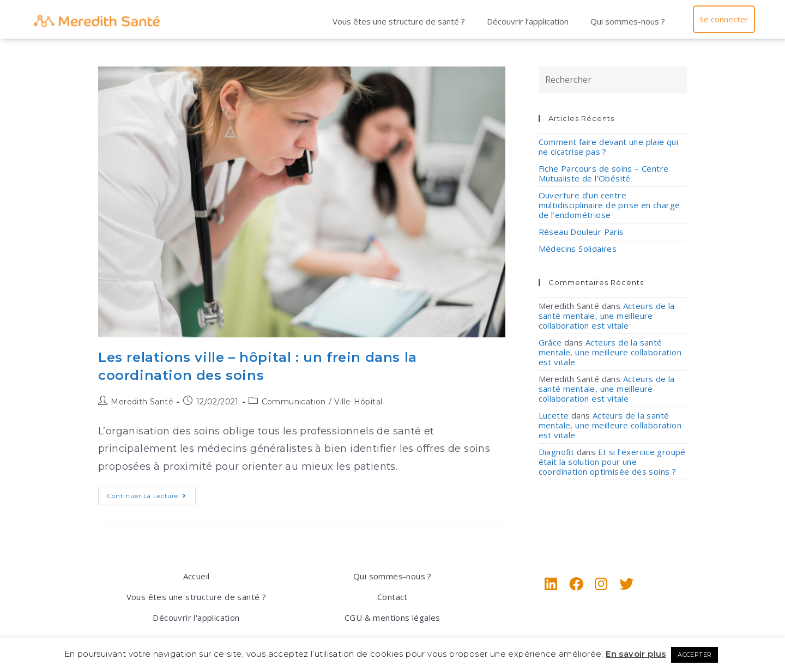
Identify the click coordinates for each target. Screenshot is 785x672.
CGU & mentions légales (392, 617)
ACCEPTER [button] (695, 655)
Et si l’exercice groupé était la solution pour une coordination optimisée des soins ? (612, 462)
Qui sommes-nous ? (628, 21)
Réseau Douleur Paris (581, 232)
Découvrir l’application (528, 21)
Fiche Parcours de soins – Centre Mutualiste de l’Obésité (604, 173)
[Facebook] (576, 584)
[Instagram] (601, 584)
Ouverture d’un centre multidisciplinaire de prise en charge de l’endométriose (609, 205)
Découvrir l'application (196, 617)
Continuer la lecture (152, 493)
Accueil (197, 576)
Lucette (554, 415)
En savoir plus (636, 654)
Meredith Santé (142, 402)
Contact (392, 597)
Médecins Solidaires (578, 249)
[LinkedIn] (551, 584)
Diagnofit (557, 452)
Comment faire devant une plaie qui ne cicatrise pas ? (609, 147)
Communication (294, 402)
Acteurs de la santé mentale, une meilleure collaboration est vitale (607, 316)
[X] (626, 584)
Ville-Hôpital (358, 402)
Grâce (550, 342)
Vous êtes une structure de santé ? (399, 21)
